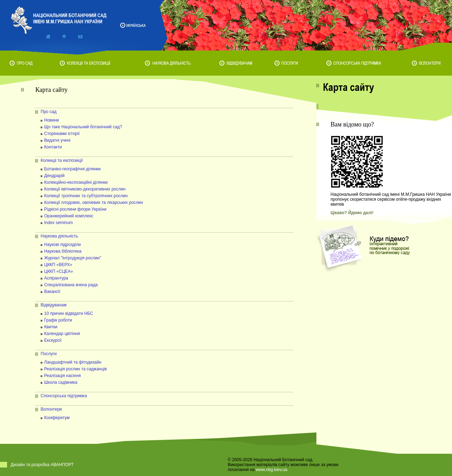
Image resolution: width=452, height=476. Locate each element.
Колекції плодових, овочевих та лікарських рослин (94, 202)
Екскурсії (53, 340)
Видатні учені (57, 140)
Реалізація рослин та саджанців (75, 369)
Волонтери (51, 409)
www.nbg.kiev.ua (271, 470)
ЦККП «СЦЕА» (59, 271)
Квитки (51, 327)
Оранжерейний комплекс (69, 216)
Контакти (53, 147)
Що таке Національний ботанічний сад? (83, 127)
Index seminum (58, 223)
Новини (52, 120)
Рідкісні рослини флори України (75, 209)
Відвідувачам (54, 305)
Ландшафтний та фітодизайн (73, 362)
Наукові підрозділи (63, 245)
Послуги (49, 354)
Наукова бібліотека (63, 251)
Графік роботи (58, 320)
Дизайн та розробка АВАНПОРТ (42, 465)
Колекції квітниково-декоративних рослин (85, 189)
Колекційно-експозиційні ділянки (76, 182)
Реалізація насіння (63, 376)
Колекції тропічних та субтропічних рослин (86, 196)
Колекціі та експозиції (62, 160)
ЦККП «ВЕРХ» (58, 265)
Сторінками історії (62, 134)
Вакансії (52, 292)
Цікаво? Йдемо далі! (352, 213)
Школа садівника (61, 382)
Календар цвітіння (62, 334)
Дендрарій (54, 176)
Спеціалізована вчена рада (71, 285)
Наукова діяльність (59, 236)
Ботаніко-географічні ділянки (72, 169)
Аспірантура (56, 278)
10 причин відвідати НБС (69, 313)
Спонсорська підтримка (64, 396)
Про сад (49, 112)
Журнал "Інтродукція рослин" (73, 258)
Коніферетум (57, 418)
